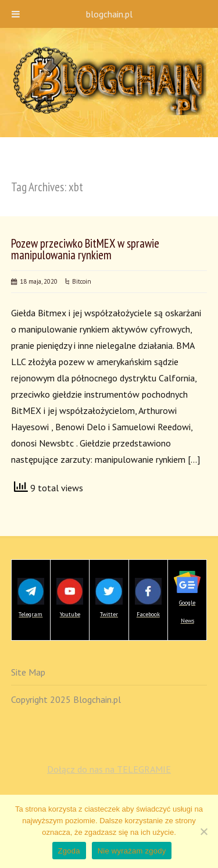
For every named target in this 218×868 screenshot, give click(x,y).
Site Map (28, 672)
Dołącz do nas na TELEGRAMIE (109, 769)
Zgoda (69, 851)
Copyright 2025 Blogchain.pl (66, 699)
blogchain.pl (109, 14)
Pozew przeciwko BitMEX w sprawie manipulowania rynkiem (85, 249)
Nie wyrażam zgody (132, 851)
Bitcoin (82, 281)
